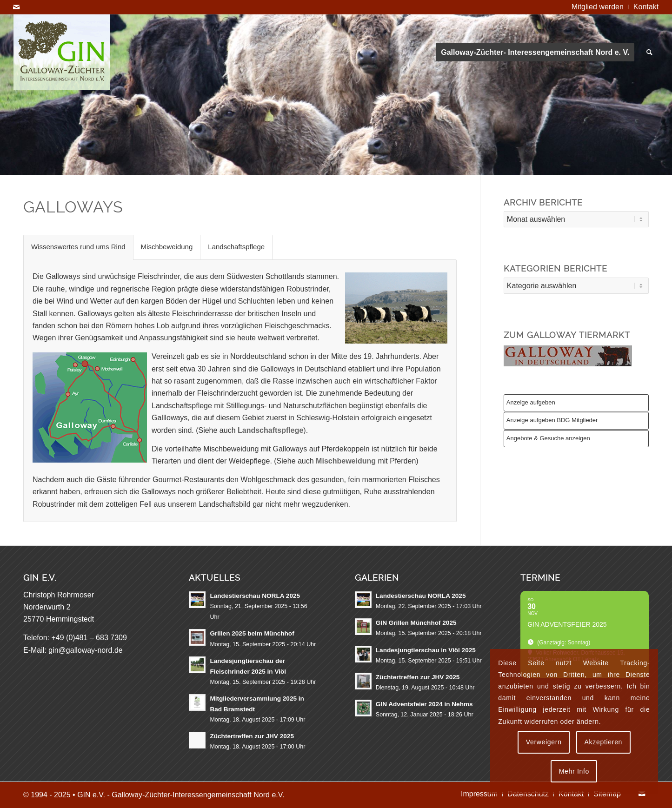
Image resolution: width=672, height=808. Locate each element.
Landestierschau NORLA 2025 (255, 596)
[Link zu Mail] (16, 7)
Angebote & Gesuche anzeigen (548, 438)
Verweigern (544, 742)
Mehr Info (574, 771)
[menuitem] (598, 7)
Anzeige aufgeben (531, 402)
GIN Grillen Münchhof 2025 (416, 623)
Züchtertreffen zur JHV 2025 (252, 736)
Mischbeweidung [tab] (167, 247)
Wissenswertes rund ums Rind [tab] (78, 247)
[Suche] (649, 52)
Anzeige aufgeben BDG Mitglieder (552, 420)
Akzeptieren (603, 742)
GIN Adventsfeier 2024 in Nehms (424, 704)
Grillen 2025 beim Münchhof (252, 633)
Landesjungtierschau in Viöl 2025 (426, 650)
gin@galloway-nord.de (85, 650)
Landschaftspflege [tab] (236, 247)
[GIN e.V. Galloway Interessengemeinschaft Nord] (62, 52)
